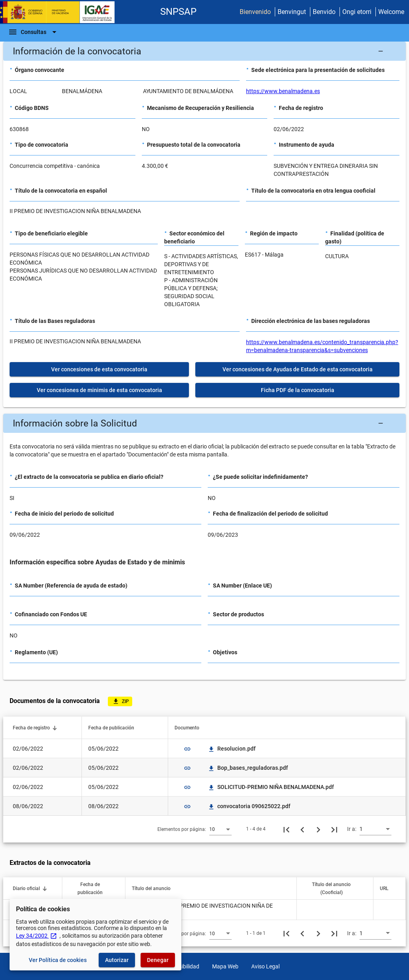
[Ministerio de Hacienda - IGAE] (61, 12)
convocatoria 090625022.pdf (249, 806)
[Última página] (334, 829)
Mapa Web (225, 966)
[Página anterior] (302, 829)
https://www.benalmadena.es (283, 91)
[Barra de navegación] (34, 32)
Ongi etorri (357, 12)
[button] (204, 51)
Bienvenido (255, 12)
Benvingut (292, 12)
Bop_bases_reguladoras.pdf (248, 768)
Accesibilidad (183, 966)
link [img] (187, 749)
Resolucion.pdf (232, 749)
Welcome (391, 12)
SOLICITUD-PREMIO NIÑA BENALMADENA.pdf (271, 787)
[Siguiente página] (318, 829)
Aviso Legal (265, 966)
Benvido (324, 12)
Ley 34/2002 (37, 936)
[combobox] (220, 829)
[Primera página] (286, 829)
